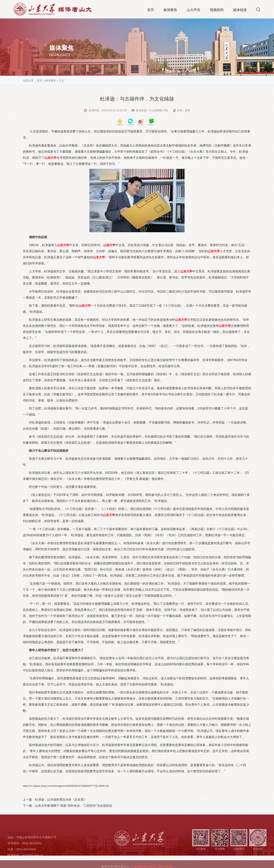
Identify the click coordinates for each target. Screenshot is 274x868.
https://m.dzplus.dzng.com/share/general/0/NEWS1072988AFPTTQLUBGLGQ (66, 786)
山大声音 (194, 10)
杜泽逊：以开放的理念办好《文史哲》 (61, 800)
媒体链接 (240, 10)
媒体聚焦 (170, 10)
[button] (258, 10)
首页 (151, 10)
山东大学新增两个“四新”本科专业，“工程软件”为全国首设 (74, 806)
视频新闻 (217, 10)
